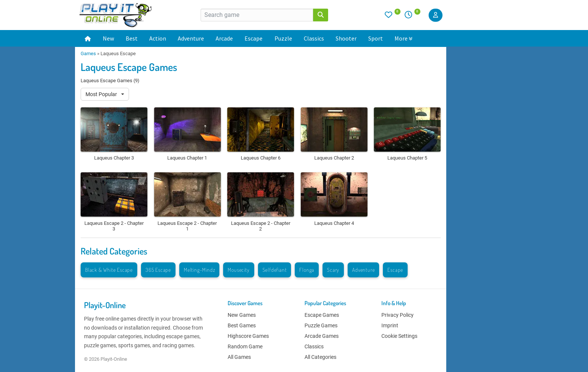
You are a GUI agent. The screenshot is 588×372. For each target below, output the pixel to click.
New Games (242, 315)
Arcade (224, 38)
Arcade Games (322, 336)
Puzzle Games (321, 325)
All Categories (320, 357)
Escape (253, 38)
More (403, 38)
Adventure (191, 38)
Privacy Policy (397, 315)
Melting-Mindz (199, 270)
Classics (314, 38)
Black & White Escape (109, 270)
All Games (239, 357)
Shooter (346, 38)
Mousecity (238, 270)
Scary (333, 270)
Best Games (242, 325)
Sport (376, 38)
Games (88, 53)
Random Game (245, 346)
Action (158, 38)
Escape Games (322, 315)
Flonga (307, 270)
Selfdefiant (275, 270)
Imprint (390, 325)
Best (132, 38)
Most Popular (102, 94)
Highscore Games (248, 336)
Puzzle (283, 38)
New (108, 38)
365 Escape (158, 270)
